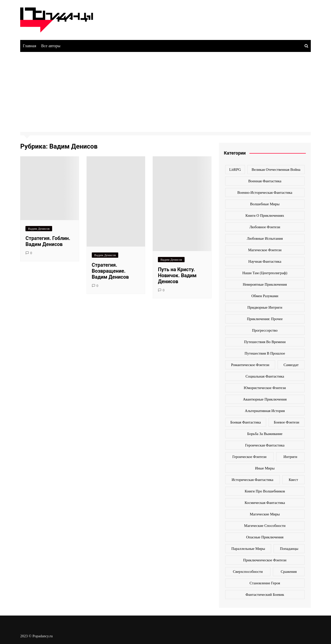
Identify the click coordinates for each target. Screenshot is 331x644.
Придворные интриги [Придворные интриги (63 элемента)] (265, 307)
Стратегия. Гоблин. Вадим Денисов (48, 241)
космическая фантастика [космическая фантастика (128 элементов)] (265, 503)
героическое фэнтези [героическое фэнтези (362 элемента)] (250, 457)
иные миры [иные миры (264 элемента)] (265, 468)
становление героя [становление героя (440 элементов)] (265, 583)
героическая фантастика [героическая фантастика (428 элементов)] (265, 445)
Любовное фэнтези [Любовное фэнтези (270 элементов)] (265, 227)
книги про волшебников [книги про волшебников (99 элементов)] (265, 491)
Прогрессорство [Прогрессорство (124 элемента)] (265, 330)
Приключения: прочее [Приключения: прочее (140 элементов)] (265, 319)
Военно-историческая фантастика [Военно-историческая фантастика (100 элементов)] (265, 193)
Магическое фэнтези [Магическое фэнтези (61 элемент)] (265, 250)
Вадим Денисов (39, 229)
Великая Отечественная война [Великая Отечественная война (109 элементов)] (276, 170)
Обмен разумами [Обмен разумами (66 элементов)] (265, 296)
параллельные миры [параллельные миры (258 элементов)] (248, 549)
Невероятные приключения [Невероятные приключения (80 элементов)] (265, 284)
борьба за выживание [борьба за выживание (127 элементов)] (265, 434)
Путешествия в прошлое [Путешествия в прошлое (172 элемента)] (265, 353)
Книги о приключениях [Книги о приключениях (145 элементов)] (265, 215)
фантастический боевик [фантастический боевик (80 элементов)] (265, 595)
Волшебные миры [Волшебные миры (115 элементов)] (265, 204)
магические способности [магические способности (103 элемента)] (265, 526)
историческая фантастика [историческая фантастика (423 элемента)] (252, 480)
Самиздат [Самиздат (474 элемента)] (291, 365)
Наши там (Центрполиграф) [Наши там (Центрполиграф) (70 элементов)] (265, 273)
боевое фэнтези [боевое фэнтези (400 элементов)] (287, 422)
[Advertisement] (166, 89)
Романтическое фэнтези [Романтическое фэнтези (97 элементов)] (250, 365)
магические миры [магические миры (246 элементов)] (265, 514)
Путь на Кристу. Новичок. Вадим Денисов (177, 275)
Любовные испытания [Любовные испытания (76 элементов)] (265, 238)
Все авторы (51, 46)
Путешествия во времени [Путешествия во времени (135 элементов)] (265, 342)
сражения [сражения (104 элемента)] (289, 572)
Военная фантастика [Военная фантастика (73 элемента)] (265, 181)
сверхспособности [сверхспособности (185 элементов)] (248, 572)
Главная (29, 46)
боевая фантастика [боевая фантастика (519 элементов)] (246, 422)
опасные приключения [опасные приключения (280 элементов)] (265, 537)
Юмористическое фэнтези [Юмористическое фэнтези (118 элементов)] (265, 388)
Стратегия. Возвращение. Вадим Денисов (110, 271)
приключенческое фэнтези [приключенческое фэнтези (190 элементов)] (265, 560)
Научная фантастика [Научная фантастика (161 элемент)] (265, 261)
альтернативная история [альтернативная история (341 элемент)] (265, 411)
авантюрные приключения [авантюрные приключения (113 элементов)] (265, 399)
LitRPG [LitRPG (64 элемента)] (235, 170)
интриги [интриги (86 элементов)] (290, 457)
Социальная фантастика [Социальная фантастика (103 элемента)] (265, 376)
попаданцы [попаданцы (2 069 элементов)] (289, 549)
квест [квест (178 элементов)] (293, 480)
